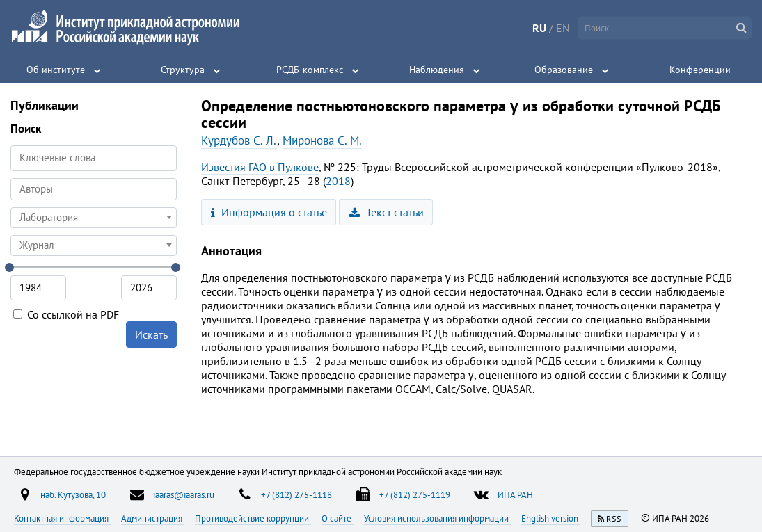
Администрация (153, 518)
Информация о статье (269, 212)
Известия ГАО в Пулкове (260, 167)
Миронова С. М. (322, 140)
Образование (564, 70)
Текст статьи (387, 212)
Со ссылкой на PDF (66, 314)
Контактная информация (62, 518)
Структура (183, 70)
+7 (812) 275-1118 (296, 494)
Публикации (45, 105)
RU (539, 28)
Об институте (56, 70)
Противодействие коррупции (253, 518)
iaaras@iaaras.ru (184, 494)
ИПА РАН (515, 494)
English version (551, 518)
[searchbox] (94, 189)
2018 (338, 181)
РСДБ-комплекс (310, 70)
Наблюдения (437, 70)
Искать (151, 334)
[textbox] (94, 218)
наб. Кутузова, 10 (73, 494)
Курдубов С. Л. (239, 140)
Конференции (700, 70)
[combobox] (94, 189)
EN (563, 28)
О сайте (338, 518)
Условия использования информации (437, 518)
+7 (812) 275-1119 (415, 494)
